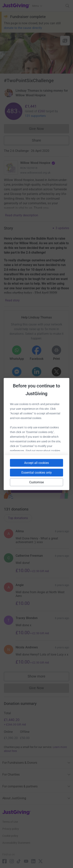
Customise (37, 482)
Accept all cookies (36, 463)
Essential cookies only (37, 473)
